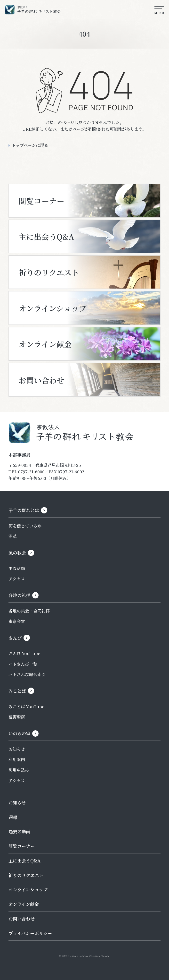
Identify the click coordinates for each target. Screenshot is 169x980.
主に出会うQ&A (24, 861)
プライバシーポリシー (30, 933)
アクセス (17, 579)
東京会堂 (17, 621)
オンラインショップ (28, 889)
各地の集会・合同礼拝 (29, 611)
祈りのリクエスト (26, 875)
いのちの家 (19, 733)
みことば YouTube (26, 706)
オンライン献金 (24, 904)
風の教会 (17, 553)
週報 (13, 817)
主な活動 (17, 568)
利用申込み (19, 770)
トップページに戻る (30, 145)
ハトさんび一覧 (23, 664)
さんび (15, 638)
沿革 (13, 536)
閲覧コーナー (22, 846)
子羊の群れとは (24, 510)
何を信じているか (25, 526)
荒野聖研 (17, 717)
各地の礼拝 (19, 595)
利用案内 (17, 759)
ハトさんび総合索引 (27, 674)
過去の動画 (19, 831)
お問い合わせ (22, 919)
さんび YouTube (24, 653)
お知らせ (17, 749)
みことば (17, 691)
